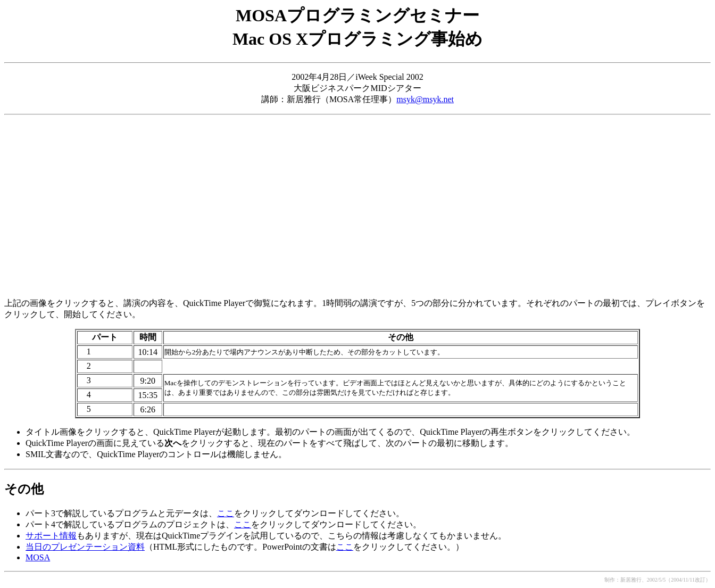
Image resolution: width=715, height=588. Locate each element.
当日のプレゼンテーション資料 (85, 547)
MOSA (38, 557)
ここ (226, 513)
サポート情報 (51, 536)
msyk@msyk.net (425, 99)
